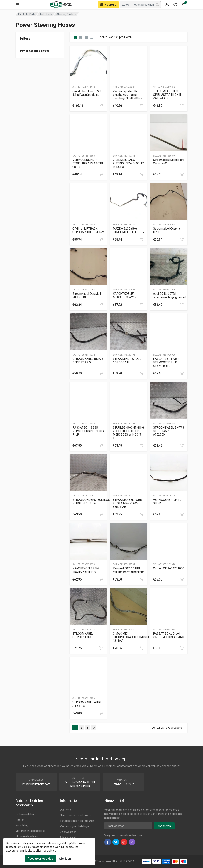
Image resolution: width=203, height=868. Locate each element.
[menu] (17, 5)
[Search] (157, 5)
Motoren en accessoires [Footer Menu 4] (30, 831)
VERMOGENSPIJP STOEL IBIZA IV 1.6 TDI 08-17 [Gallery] (88, 163)
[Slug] (88, 64)
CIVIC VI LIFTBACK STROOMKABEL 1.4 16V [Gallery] (88, 230)
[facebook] (108, 842)
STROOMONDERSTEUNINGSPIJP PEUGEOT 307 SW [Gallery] (94, 501)
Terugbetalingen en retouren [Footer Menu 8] (77, 821)
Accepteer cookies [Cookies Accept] (40, 859)
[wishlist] (175, 5)
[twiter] (116, 842)
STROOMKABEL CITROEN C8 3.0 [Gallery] (83, 635)
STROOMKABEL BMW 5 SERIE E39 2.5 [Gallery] (88, 361)
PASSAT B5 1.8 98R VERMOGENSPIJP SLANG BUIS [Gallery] (166, 362)
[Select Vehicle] (108, 5)
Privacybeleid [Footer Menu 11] (68, 837)
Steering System (66, 14)
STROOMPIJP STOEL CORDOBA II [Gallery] (127, 361)
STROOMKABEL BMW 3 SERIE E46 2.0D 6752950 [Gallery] (169, 431)
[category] (75, 37)
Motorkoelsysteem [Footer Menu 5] (27, 836)
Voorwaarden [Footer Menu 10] (68, 832)
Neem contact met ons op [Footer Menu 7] (76, 815)
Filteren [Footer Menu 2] (20, 820)
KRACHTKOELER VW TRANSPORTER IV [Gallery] (86, 570)
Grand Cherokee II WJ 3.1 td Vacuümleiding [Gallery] (87, 93)
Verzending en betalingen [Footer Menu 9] (75, 826)
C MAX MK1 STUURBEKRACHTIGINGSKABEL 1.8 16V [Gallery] (134, 637)
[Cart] (183, 5)
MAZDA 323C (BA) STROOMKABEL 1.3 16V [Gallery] (128, 230)
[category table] (92, 37)
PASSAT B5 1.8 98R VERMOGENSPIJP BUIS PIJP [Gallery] (88, 431)
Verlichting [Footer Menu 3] (22, 825)
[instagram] (132, 842)
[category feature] (86, 37)
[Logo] (61, 5)
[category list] (81, 37)
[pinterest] (124, 842)
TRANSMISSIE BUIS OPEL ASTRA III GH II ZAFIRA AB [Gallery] (167, 95)
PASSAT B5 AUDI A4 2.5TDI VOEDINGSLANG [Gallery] (169, 635)
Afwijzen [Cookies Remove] (65, 859)
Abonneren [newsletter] (164, 826)
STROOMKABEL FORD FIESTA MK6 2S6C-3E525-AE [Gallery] (127, 503)
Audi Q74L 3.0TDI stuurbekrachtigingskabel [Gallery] (169, 295)
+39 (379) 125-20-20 (123, 784)
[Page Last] (94, 728)
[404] (167, 5)
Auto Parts (46, 14)
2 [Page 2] (81, 728)
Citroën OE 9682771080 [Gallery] (169, 568)
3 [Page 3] (88, 728)
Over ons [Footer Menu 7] (65, 810)
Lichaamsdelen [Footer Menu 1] (25, 814)
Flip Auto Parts (27, 14)
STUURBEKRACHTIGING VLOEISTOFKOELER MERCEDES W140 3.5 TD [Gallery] (128, 433)
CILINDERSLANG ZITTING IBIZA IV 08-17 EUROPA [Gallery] (128, 163)
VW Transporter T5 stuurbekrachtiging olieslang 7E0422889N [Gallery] (128, 95)
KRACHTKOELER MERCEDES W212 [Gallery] (125, 295)
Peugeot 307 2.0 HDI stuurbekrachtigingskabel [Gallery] (129, 570)
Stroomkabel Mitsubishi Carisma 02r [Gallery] (169, 162)
